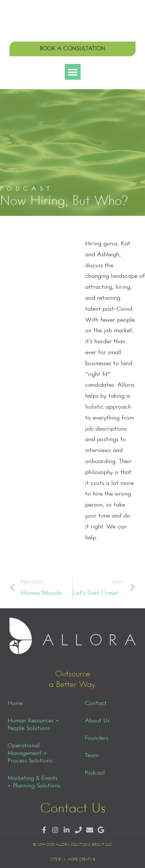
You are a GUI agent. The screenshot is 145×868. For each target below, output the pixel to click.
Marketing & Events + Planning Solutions (34, 782)
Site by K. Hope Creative (73, 859)
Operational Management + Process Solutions (30, 753)
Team (92, 756)
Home (15, 704)
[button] (73, 72)
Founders (97, 738)
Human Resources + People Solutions (33, 725)
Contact (96, 704)
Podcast (95, 773)
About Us (97, 721)
